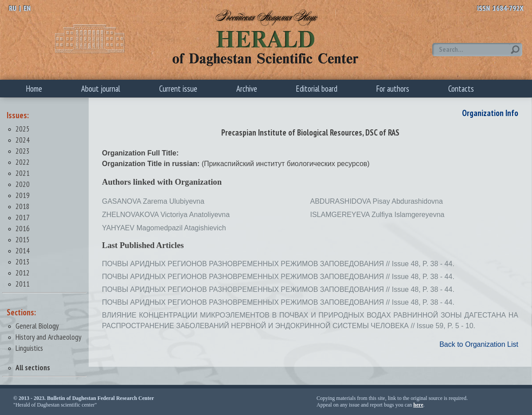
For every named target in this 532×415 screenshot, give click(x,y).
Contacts (461, 89)
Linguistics (29, 348)
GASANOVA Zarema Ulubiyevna (153, 201)
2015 (23, 239)
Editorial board (317, 89)
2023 (23, 151)
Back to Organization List (479, 344)
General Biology (37, 326)
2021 (23, 173)
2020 (23, 184)
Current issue (178, 89)
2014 (23, 250)
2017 (23, 217)
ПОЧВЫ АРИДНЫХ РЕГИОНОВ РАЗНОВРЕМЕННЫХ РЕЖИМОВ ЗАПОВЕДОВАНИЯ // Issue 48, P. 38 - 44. (278, 264)
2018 (23, 206)
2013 (23, 262)
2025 (23, 129)
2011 (23, 284)
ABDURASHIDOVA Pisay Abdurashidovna (377, 201)
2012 (23, 273)
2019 (23, 195)
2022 (23, 162)
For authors (393, 89)
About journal (101, 89)
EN (27, 8)
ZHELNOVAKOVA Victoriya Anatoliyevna (166, 215)
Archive (247, 89)
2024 (23, 140)
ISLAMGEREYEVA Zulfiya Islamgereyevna (377, 215)
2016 (23, 228)
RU (13, 8)
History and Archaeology (49, 337)
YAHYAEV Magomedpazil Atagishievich (164, 228)
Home (34, 89)
